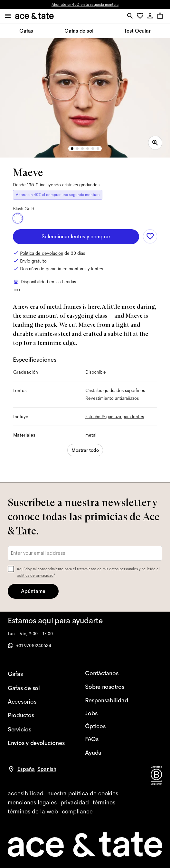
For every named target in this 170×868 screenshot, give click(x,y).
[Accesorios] (36, 702)
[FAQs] (113, 739)
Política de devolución (42, 253)
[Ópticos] (113, 726)
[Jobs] (113, 713)
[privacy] (75, 802)
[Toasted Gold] (29, 218)
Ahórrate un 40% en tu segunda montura (85, 5)
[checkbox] (11, 569)
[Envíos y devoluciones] (36, 743)
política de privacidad (35, 575)
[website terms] (33, 811)
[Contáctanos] (113, 673)
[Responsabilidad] (113, 700)
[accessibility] (26, 793)
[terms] (104, 802)
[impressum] (32, 802)
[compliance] (77, 811)
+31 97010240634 (29, 646)
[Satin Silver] (41, 218)
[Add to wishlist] (150, 236)
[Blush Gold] (18, 218)
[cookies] (83, 793)
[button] (141, 16)
